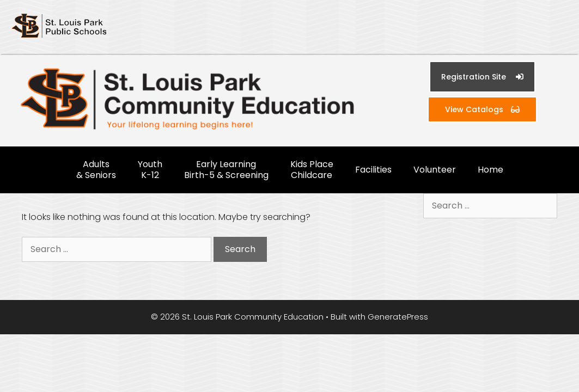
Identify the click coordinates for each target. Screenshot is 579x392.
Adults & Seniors (96, 170)
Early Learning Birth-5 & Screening (226, 170)
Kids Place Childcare (312, 170)
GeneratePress (398, 317)
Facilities (373, 170)
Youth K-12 (150, 170)
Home (490, 170)
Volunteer (435, 170)
